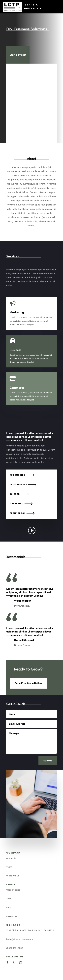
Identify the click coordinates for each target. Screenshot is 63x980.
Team (9, 867)
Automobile (17, 475)
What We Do (13, 876)
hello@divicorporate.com (20, 939)
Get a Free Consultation (28, 683)
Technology (18, 513)
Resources (12, 916)
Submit (48, 761)
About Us (11, 858)
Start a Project (31, 7)
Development (18, 485)
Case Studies (13, 890)
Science (15, 494)
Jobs (9, 899)
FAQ (8, 907)
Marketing (17, 504)
